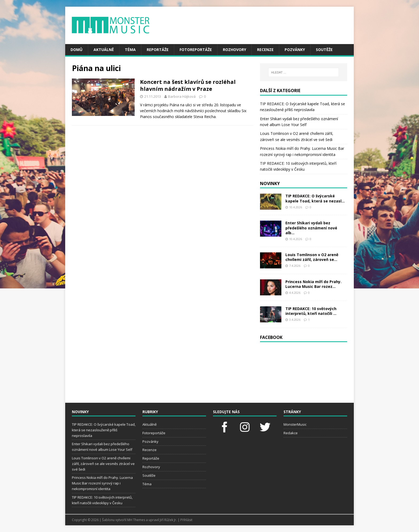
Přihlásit (186, 520)
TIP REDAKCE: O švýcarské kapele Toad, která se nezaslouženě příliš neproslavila (104, 430)
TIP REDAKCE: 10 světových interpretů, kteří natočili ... (311, 311)
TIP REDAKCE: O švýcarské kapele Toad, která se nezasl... (315, 198)
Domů (77, 50)
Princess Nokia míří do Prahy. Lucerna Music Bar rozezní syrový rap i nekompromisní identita (102, 483)
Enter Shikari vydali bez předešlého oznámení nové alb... (311, 228)
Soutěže (324, 50)
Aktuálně (104, 50)
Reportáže (158, 50)
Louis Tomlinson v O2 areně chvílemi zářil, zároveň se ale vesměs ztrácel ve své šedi (103, 464)
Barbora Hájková (182, 96)
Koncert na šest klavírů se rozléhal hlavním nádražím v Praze (188, 85)
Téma (130, 50)
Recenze (265, 50)
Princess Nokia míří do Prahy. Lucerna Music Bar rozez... (313, 284)
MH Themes (136, 520)
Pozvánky (295, 50)
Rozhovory (234, 50)
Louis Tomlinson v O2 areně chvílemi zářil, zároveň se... (312, 257)
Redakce (291, 433)
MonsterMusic (295, 424)
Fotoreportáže (196, 50)
